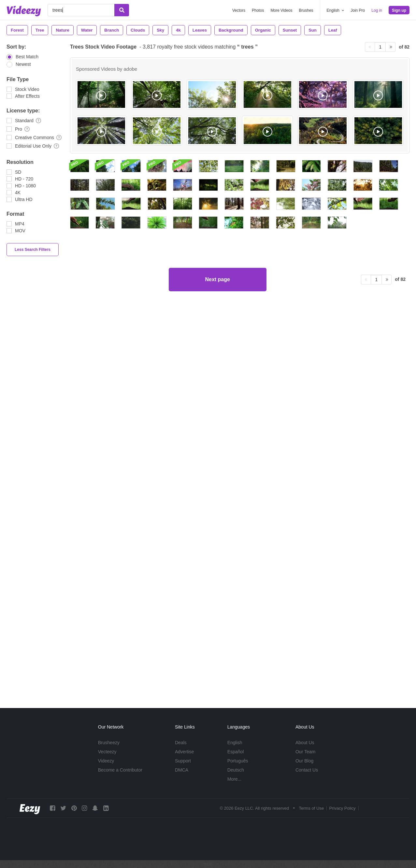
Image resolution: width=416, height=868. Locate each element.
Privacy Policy (343, 808)
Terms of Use (312, 808)
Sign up (399, 10)
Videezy (106, 761)
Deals (181, 743)
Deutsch (236, 770)
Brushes (306, 10)
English (235, 743)
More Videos (281, 10)
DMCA (182, 770)
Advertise (184, 752)
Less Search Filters (33, 250)
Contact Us (307, 770)
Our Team (305, 752)
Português (238, 761)
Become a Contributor (120, 770)
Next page (217, 670)
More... (235, 779)
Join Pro (358, 10)
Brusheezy (109, 743)
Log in (377, 10)
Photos (258, 10)
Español (236, 752)
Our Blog (304, 761)
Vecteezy (107, 752)
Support (183, 761)
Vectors (239, 10)
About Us (305, 743)
